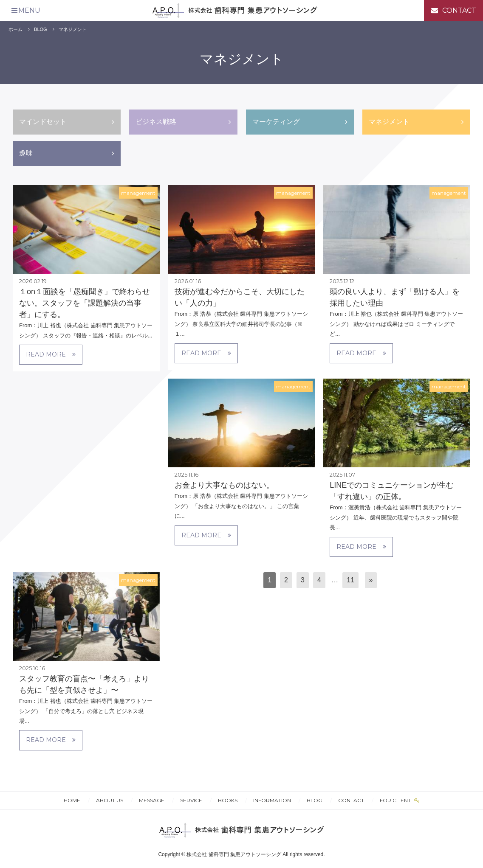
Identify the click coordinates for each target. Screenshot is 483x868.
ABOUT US (110, 800)
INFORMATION (272, 800)
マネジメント (73, 29)
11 (350, 580)
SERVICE (191, 800)
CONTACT (351, 800)
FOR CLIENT (396, 800)
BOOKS (228, 800)
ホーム (16, 29)
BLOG (41, 29)
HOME (72, 800)
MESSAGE (152, 800)
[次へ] (371, 580)
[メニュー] (25, 11)
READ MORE (51, 354)
